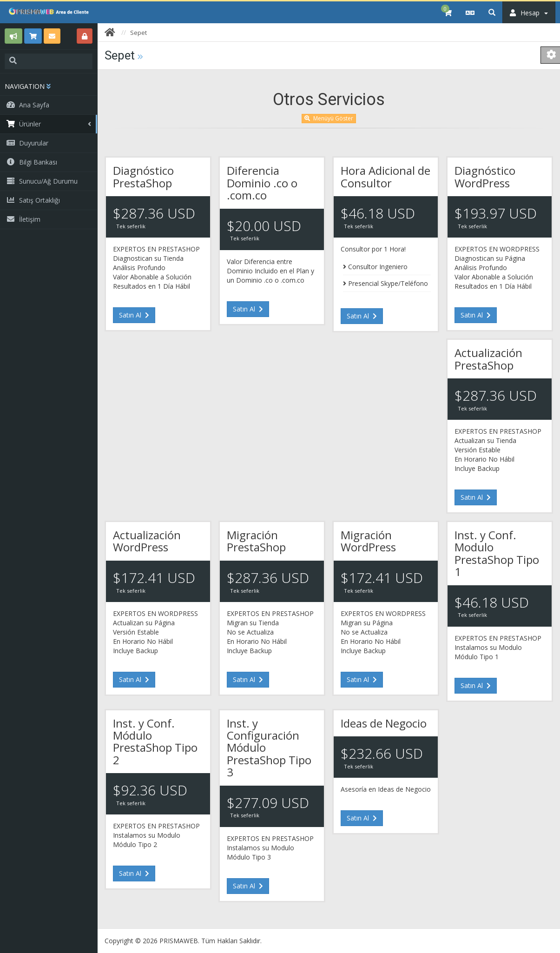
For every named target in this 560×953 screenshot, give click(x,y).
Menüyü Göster (329, 118)
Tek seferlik (131, 226)
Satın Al (134, 315)
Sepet (138, 33)
